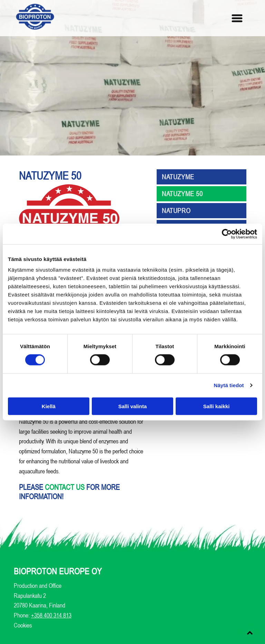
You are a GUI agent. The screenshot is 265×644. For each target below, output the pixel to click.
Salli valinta (133, 406)
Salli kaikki (217, 406)
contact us (65, 487)
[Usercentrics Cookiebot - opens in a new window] (227, 234)
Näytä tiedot (229, 385)
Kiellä (49, 406)
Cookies (23, 625)
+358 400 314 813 (51, 615)
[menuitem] (202, 178)
